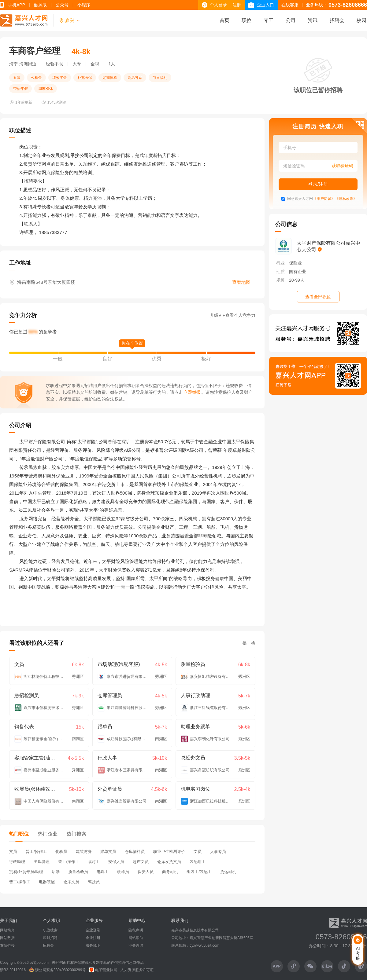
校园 (361, 20)
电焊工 (103, 872)
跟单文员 (108, 852)
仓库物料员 (135, 852)
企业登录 (93, 930)
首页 (224, 20)
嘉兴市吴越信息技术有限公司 (195, 930)
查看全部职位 (318, 297)
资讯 (313, 20)
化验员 (61, 852)
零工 (269, 20)
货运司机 (228, 872)
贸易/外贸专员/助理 (26, 872)
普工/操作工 (36, 852)
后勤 (56, 872)
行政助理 (17, 862)
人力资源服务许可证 (137, 970)
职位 (247, 20)
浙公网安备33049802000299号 (57, 970)
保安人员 (146, 872)
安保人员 (116, 862)
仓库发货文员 (169, 862)
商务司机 (170, 872)
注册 (237, 5)
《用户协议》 (324, 199)
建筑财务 (84, 852)
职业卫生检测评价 (169, 852)
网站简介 (7, 930)
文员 (13, 852)
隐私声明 (136, 930)
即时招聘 (50, 938)
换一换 (249, 643)
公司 (291, 20)
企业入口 (265, 5)
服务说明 (93, 945)
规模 (280, 280)
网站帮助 (136, 938)
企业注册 (93, 938)
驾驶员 (94, 882)
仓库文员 (71, 882)
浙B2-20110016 (13, 970)
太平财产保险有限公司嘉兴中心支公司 (328, 246)
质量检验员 (78, 872)
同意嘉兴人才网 (300, 199)
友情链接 (7, 945)
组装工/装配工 (199, 872)
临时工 (94, 862)
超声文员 (141, 862)
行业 (280, 263)
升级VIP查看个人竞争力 (233, 315)
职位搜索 (50, 930)
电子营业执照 (103, 970)
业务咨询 (136, 945)
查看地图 (241, 282)
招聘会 (337, 20)
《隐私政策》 (346, 199)
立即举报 (192, 392)
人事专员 (218, 852)
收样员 (123, 872)
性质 (280, 272)
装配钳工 (198, 862)
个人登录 (218, 5)
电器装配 (47, 882)
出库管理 (42, 862)
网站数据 (7, 938)
